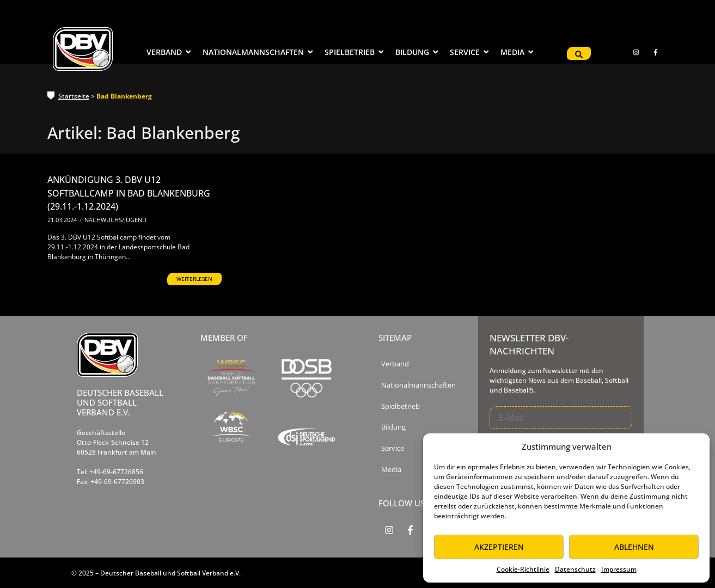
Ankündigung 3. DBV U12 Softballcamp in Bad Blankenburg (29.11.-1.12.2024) (129, 193)
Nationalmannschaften (418, 385)
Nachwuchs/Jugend (115, 219)
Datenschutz (575, 569)
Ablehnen (634, 547)
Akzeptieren (499, 547)
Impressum (619, 569)
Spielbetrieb (401, 406)
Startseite (74, 96)
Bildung (393, 427)
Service (393, 448)
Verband (395, 364)
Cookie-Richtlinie (523, 569)
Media (391, 470)
